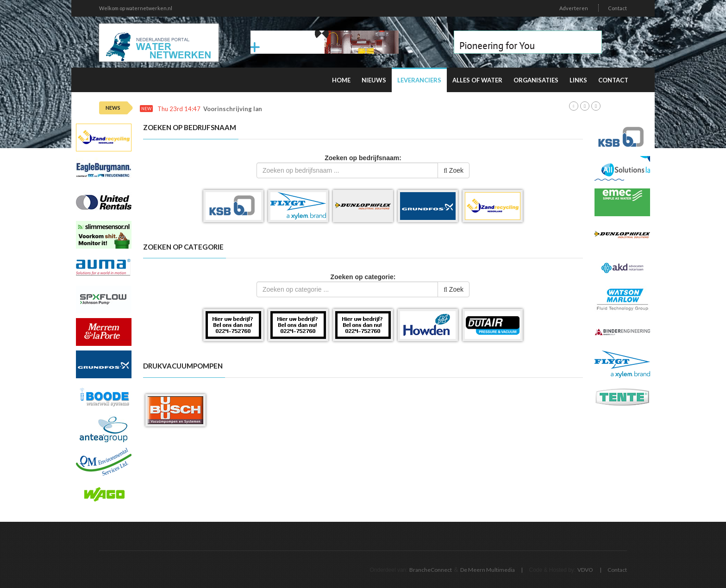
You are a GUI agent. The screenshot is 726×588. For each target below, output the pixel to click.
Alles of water (477, 80)
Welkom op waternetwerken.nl (136, 8)
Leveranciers (419, 80)
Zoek (454, 170)
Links (578, 80)
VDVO (585, 570)
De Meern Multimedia (488, 570)
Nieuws (374, 80)
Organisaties (536, 80)
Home (341, 80)
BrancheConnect (431, 570)
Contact (617, 8)
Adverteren (574, 8)
